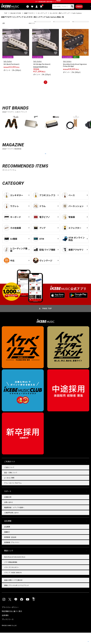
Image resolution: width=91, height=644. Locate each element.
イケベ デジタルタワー (12, 579)
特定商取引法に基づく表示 (12, 623)
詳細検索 (71, 11)
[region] (45, 129)
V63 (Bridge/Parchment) (42, 69)
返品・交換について (11, 484)
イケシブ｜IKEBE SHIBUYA (13, 584)
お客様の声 (8, 508)
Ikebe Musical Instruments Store (15, 568)
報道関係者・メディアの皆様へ (14, 519)
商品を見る (78, 639)
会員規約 (5, 627)
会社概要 (7, 538)
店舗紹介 (7, 543)
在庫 (56, 28)
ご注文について (9, 479)
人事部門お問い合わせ (11, 524)
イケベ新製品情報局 (11, 573)
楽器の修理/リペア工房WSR (13, 591)
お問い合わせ (8, 514)
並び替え (39, 28)
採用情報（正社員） (11, 548)
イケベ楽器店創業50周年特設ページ (45, 5)
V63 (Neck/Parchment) (11, 69)
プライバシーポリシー (10, 619)
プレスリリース (8, 631)
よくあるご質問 (9, 489)
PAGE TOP (47, 320)
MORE (45, 162)
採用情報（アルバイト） (12, 554)
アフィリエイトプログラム (13, 494)
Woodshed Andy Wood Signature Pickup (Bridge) (75, 70)
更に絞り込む (21, 28)
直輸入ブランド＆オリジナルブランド (16, 597)
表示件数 (77, 28)
